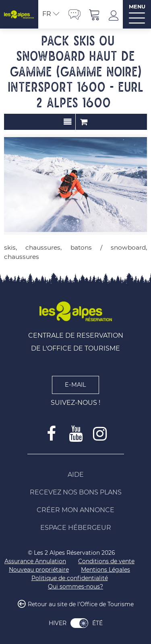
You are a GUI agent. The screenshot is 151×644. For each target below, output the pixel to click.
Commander (84, 122)
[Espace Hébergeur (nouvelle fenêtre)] (76, 528)
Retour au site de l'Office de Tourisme (81, 605)
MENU (137, 7)
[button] (95, 14)
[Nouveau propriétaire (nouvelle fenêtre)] (39, 570)
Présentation (67, 122)
